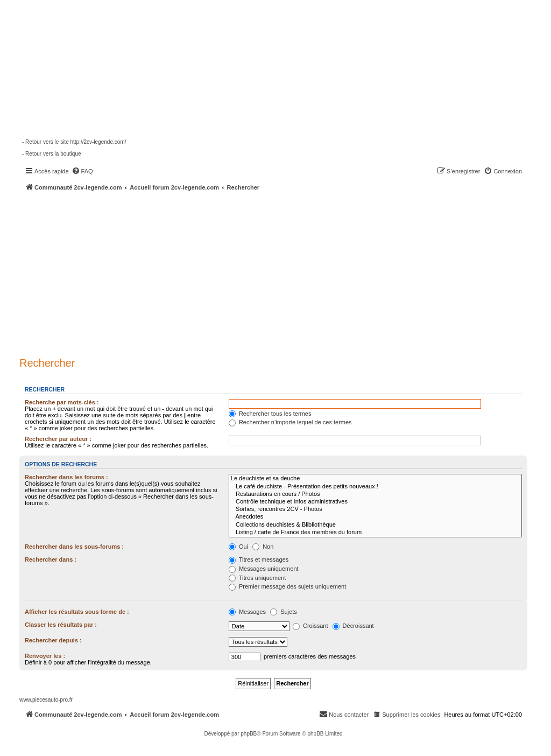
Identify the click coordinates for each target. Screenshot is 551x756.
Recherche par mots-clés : (62, 402)
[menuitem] (82, 171)
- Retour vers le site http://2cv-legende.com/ (74, 142)
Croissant (310, 626)
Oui (238, 547)
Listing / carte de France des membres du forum (375, 533)
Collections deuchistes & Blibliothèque (375, 525)
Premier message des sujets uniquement (287, 586)
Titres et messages (259, 559)
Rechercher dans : (51, 559)
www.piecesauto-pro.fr (46, 700)
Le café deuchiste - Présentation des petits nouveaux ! (375, 487)
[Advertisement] (285, 272)
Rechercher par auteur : (58, 439)
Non (263, 547)
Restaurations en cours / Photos (375, 494)
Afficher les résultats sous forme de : (77, 612)
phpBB (249, 734)
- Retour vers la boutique (52, 154)
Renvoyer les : (45, 656)
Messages (247, 612)
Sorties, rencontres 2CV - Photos (375, 509)
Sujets (284, 612)
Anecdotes (375, 517)
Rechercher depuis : (53, 640)
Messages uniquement (264, 569)
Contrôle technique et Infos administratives (375, 502)
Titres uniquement (257, 578)
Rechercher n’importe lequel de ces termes (290, 422)
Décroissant (353, 626)
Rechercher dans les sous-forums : (74, 547)
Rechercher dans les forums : (66, 477)
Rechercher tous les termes (270, 414)
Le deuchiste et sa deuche (375, 479)
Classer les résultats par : (61, 625)
